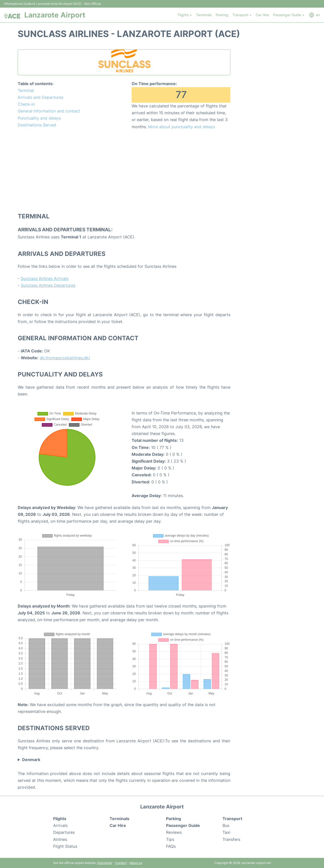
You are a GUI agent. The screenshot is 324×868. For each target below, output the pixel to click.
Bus (226, 825)
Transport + (242, 15)
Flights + (185, 15)
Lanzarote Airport (55, 15)
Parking (222, 15)
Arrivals (60, 825)
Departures (64, 832)
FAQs (171, 846)
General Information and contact (49, 111)
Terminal (26, 90)
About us (136, 863)
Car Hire (262, 15)
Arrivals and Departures (40, 97)
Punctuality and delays (39, 118)
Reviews (174, 832)
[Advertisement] (124, 171)
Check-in (26, 104)
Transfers (231, 839)
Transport (232, 819)
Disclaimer (105, 863)
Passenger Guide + (289, 15)
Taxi (226, 832)
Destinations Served (37, 125)
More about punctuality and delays (181, 127)
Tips (170, 839)
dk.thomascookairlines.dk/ (65, 358)
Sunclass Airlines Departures (48, 285)
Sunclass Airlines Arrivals (45, 278)
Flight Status (65, 846)
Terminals (204, 15)
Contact (121, 863)
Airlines (60, 839)
